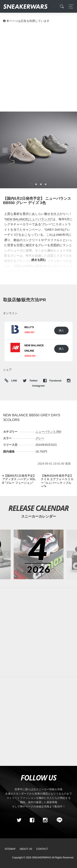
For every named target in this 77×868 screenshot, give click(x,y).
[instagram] (45, 820)
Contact (42, 849)
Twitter (31, 381)
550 (59, 432)
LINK (13, 381)
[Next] (58, 481)
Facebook (53, 381)
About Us (26, 849)
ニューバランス (46, 432)
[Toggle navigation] (70, 6)
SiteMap (10, 849)
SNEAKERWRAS (42, 858)
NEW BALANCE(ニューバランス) (28, 219)
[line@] (58, 820)
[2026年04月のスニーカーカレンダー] (38, 554)
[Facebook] (32, 820)
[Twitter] (19, 820)
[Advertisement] (38, 67)
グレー (40, 438)
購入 (61, 330)
